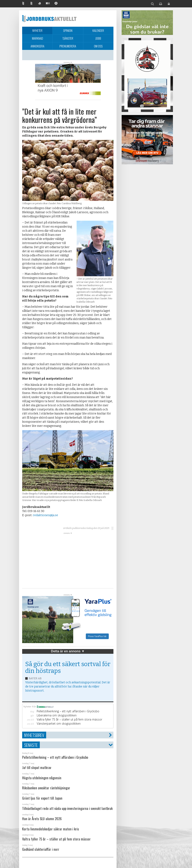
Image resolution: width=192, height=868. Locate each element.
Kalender (98, 30)
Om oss (98, 46)
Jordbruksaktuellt (49, 18)
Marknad (38, 38)
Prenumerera (68, 46)
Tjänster (68, 38)
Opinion (68, 30)
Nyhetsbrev (34, 735)
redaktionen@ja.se (45, 515)
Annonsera (37, 46)
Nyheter (37, 30)
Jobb (98, 38)
